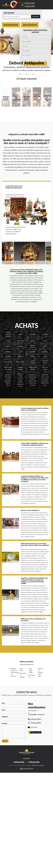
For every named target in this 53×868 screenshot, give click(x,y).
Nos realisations (11, 25)
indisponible (30, 3)
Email (14, 712)
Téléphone (14, 718)
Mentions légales (38, 765)
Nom (14, 705)
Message (14, 730)
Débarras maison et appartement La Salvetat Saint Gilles (17, 672)
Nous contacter (30, 25)
